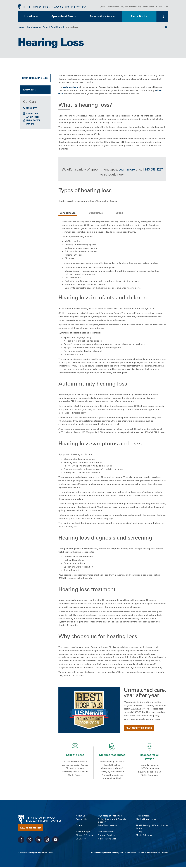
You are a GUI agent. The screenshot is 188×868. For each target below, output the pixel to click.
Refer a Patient (148, 7)
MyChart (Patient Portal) (131, 7)
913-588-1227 (30, 109)
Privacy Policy (130, 853)
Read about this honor (139, 729)
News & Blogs (83, 832)
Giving (139, 832)
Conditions (56, 28)
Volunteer (81, 839)
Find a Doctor (139, 17)
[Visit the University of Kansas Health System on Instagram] (47, 840)
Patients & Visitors (101, 17)
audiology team (71, 88)
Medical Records (106, 832)
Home (21, 28)
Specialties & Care (62, 17)
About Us (81, 816)
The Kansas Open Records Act (149, 853)
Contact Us (81, 820)
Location (30, 17)
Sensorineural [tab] (68, 213)
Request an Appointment (33, 116)
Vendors (165, 853)
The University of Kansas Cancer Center (152, 827)
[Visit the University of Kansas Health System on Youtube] (55, 840)
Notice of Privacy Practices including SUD (107, 853)
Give (166, 7)
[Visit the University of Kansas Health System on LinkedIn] (38, 840)
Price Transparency (107, 826)
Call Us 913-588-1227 (30, 828)
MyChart (31, 124)
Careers (159, 7)
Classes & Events (84, 836)
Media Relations (144, 836)
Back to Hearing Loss (35, 79)
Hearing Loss (29, 90)
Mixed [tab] (119, 213)
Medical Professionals (147, 820)
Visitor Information (107, 839)
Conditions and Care (37, 28)
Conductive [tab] (96, 213)
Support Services (107, 836)
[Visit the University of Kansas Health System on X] (30, 840)
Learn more (127, 170)
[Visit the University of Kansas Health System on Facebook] (21, 840)
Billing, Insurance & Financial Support (112, 821)
